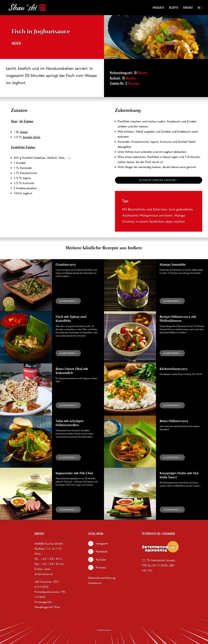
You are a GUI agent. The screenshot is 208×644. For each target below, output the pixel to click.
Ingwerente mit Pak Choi (74, 473)
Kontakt (188, 8)
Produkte (159, 8)
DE (200, 8)
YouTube (97, 559)
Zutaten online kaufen (159, 180)
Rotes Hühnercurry (174, 421)
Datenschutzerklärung (102, 578)
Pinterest (97, 567)
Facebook (98, 552)
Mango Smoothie (173, 265)
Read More (68, 301)
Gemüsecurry (66, 265)
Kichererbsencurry (174, 369)
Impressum (95, 583)
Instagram (98, 544)
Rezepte (174, 8)
